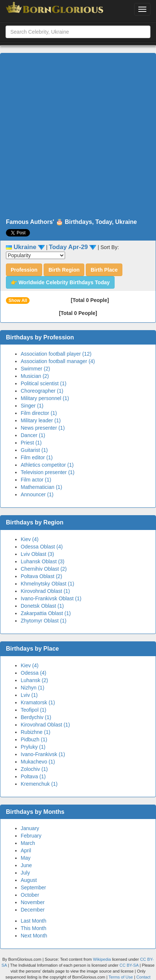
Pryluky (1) (33, 747)
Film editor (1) (37, 457)
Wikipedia (102, 959)
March (28, 843)
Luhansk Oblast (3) (43, 561)
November (33, 902)
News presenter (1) (43, 428)
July (25, 873)
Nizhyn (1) (33, 688)
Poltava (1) (33, 776)
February (31, 836)
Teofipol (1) (33, 710)
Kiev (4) (30, 539)
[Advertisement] (75, 136)
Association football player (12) (56, 354)
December (33, 910)
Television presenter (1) (48, 472)
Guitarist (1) (34, 450)
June (26, 865)
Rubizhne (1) (35, 732)
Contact (144, 977)
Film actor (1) (36, 480)
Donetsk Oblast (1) (42, 606)
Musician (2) (35, 376)
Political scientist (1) (44, 383)
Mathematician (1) (41, 487)
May (26, 858)
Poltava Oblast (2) (41, 576)
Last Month (33, 921)
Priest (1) (31, 443)
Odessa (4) (33, 673)
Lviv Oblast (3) (37, 554)
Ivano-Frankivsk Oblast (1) (51, 598)
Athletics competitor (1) (47, 465)
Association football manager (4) (58, 361)
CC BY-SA (129, 965)
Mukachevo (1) (38, 762)
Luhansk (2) (34, 680)
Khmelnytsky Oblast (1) (48, 584)
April (26, 850)
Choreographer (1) (42, 391)
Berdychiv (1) (36, 717)
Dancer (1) (33, 435)
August (29, 880)
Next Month (34, 936)
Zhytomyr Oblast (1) (44, 621)
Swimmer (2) (35, 369)
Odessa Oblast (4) (42, 547)
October (30, 895)
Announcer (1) (37, 494)
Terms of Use (121, 977)
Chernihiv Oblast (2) (44, 569)
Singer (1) (32, 406)
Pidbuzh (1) (34, 739)
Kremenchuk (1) (39, 784)
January (30, 828)
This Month (33, 928)
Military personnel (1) (45, 398)
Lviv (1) (29, 695)
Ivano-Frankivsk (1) (43, 754)
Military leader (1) (41, 420)
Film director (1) (39, 413)
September (33, 887)
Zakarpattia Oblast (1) (46, 613)
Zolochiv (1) (34, 769)
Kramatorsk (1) (38, 702)
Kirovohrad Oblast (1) (45, 591)
